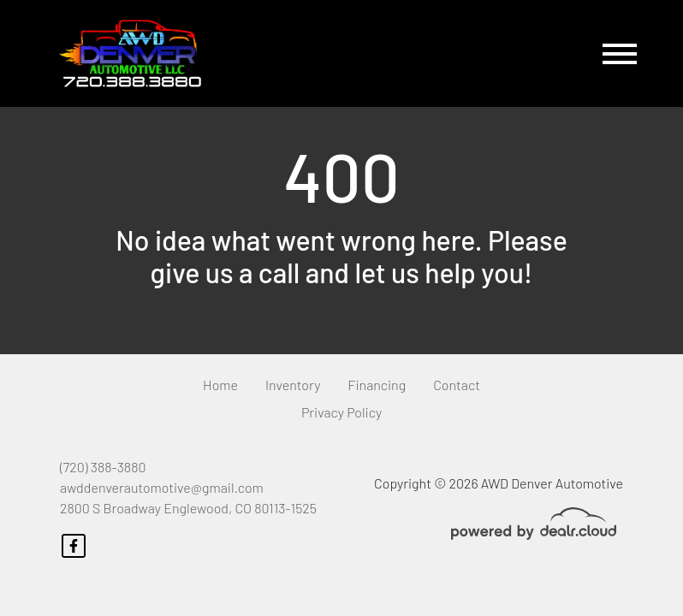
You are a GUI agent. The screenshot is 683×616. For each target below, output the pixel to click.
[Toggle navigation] (620, 53)
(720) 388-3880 (103, 467)
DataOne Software (309, 587)
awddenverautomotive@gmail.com (162, 487)
